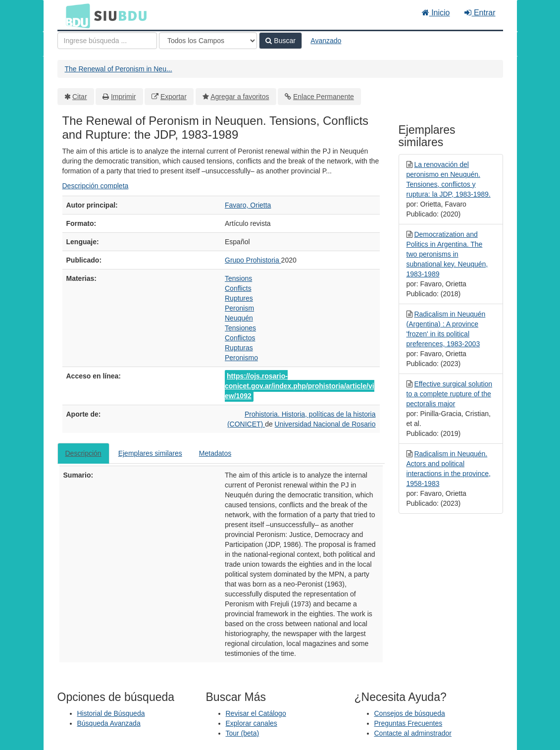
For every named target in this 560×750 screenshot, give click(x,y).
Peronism (239, 308)
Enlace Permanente (324, 97)
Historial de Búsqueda (111, 713)
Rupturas (239, 348)
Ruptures (239, 298)
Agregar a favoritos (240, 97)
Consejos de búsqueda (410, 713)
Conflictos (240, 338)
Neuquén (239, 318)
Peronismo (241, 358)
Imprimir (124, 97)
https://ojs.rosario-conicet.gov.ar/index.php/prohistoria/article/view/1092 (300, 386)
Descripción (83, 453)
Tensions (238, 278)
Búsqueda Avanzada (109, 723)
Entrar (480, 13)
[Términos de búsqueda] (107, 41)
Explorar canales (252, 723)
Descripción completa (96, 186)
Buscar (280, 41)
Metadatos (215, 453)
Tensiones (240, 328)
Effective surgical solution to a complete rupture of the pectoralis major (450, 394)
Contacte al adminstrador (413, 733)
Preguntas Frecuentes (408, 723)
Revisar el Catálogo (256, 713)
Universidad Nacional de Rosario (325, 424)
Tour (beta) (243, 733)
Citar (80, 97)
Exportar (174, 97)
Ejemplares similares (150, 453)
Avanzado (326, 41)
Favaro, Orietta (248, 205)
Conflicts (238, 288)
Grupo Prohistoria (253, 260)
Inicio (436, 13)
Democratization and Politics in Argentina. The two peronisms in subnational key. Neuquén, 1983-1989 (447, 254)
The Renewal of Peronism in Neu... (119, 69)
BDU (75, 15)
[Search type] (208, 41)
